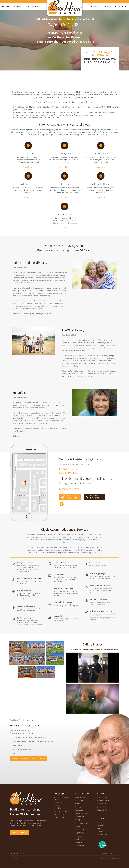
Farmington (80, 817)
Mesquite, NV (80, 829)
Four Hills (57, 808)
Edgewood (79, 810)
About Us (101, 825)
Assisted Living (103, 797)
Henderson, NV (81, 823)
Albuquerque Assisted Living (62, 798)
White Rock (80, 846)
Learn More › (28, 167)
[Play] (93, 668)
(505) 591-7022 (67, 24)
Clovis (78, 804)
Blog (99, 828)
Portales (79, 836)
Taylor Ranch (59, 815)
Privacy (101, 858)
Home (99, 822)
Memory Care (102, 804)
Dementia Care (103, 810)
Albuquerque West (61, 811)
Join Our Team (103, 835)
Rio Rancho (80, 839)
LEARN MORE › (20, 833)
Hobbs (78, 826)
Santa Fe (79, 842)
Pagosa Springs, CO (83, 833)
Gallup (78, 820)
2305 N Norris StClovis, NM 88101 (70, 471)
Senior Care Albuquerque (59, 804)
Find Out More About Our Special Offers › (29, 759)
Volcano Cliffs (59, 818)
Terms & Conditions (112, 858)
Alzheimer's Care (104, 800)
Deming (78, 807)
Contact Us (101, 832)
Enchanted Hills (81, 813)
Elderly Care (102, 807)
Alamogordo (80, 797)
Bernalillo (79, 800)
